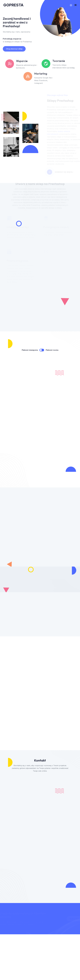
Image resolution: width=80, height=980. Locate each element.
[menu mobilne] (76, 5)
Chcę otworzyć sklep (13, 49)
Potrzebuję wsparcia (11, 39)
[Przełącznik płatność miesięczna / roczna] (42, 350)
